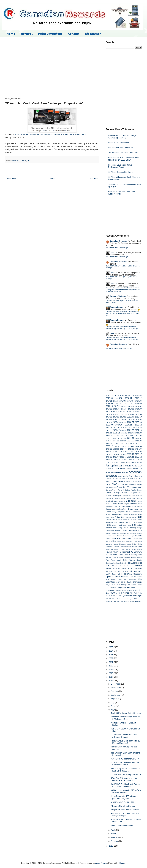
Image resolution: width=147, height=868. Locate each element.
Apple (126, 476)
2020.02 (131, 420)
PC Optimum (136, 552)
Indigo (139, 525)
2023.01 (139, 438)
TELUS (134, 588)
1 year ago (117, 292)
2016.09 (109, 398)
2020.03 (139, 420)
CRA (116, 501)
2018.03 (109, 409)
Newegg (117, 549)
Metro (116, 544)
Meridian (109, 544)
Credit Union (117, 504)
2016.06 (15, 161)
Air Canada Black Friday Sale (121, 148)
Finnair (126, 515)
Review (139, 566)
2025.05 (123, 454)
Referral (27, 33)
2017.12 (124, 406)
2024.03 (131, 446)
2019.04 (131, 414)
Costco (109, 501)
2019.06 (109, 417)
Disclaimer (93, 33)
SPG (140, 579)
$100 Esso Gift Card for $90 (122, 802)
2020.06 (123, 422)
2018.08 (109, 412)
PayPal (109, 552)
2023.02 (109, 441)
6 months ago (123, 248)
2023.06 (139, 441)
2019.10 (138, 417)
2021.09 (131, 430)
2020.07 (131, 422)
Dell (115, 506)
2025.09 (116, 457)
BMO (114, 484)
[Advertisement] (26, 67)
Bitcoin (108, 484)
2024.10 (109, 452)
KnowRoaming (111, 530)
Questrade (109, 563)
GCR (139, 517)
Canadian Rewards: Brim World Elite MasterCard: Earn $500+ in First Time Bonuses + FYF (123, 313)
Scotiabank (136, 571)
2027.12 (115, 462)
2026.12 (109, 462)
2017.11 (117, 406)
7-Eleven (122, 462)
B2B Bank (134, 479)
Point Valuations (50, 33)
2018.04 (117, 409)
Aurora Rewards (119, 479)
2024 (111, 651)
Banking (109, 481)
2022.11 (123, 438)
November (116, 688)
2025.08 (109, 457)
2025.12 (138, 457)
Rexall (108, 568)
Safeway (138, 568)
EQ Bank (128, 512)
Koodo (130, 530)
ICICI (129, 525)
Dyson (139, 509)
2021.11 (109, 433)
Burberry (109, 487)
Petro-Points (118, 555)
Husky (114, 525)
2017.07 (119, 404)
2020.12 (138, 425)
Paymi (139, 549)
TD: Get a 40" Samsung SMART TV (126, 775)
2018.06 (131, 409)
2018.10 (123, 412)
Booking (121, 484)
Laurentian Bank (118, 533)
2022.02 (131, 433)
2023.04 (123, 441)
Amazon (109, 472)
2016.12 (138, 398)
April (113, 830)
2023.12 (109, 446)
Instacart (109, 528)
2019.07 (116, 417)
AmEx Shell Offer (112, 248)
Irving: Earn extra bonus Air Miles (125, 810)
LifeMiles (133, 533)
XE (115, 601)
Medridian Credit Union (134, 541)
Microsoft (122, 544)
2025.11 (131, 457)
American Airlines (121, 472)
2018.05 (124, 409)
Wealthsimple (136, 596)
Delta (120, 506)
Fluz (113, 517)
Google (120, 520)
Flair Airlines (133, 515)
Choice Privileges (113, 493)
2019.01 (109, 414)
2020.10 (119, 425)
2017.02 (116, 401)
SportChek (110, 582)
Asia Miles (133, 476)
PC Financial (124, 552)
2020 (111, 666)
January (115, 841)
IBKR (125, 525)
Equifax (134, 512)
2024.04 (139, 446)
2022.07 (131, 436)
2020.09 (109, 425)
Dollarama (115, 509)
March (114, 834)
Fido (121, 514)
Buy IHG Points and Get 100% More (126, 713)
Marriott (116, 538)
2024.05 (109, 449)
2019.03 (124, 414)
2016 (111, 681)
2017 (111, 677)
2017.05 (139, 401)
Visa (113, 596)
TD (28, 161)
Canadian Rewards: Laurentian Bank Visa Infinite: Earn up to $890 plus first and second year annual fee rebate (123, 290)
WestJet (110, 599)
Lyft (133, 536)
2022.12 (131, 438)
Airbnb (129, 469)
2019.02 (116, 414)
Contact (74, 33)
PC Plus (109, 555)
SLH (107, 579)
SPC (125, 579)
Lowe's (120, 536)
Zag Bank (131, 601)
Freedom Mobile (131, 517)
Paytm (115, 552)
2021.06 (109, 430)
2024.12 (124, 452)
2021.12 (116, 433)
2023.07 (109, 444)
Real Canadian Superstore (125, 566)
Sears (114, 574)
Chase (139, 490)
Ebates (108, 512)
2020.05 (116, 422)
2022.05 (116, 436)
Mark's (108, 539)
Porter (134, 557)
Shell (120, 574)
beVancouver (137, 482)
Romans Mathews (118, 296)
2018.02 (139, 406)
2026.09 (139, 460)
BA (140, 479)
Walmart (128, 596)
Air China (135, 466)
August (114, 699)
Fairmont (115, 514)
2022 (111, 658)
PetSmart (127, 555)
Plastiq (134, 555)
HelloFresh (109, 523)
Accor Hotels (131, 462)
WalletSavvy (120, 596)
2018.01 (131, 406)
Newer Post (11, 178)
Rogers (131, 568)
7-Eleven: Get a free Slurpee (123, 806)
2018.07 (139, 409)
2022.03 (139, 433)
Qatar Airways (129, 560)
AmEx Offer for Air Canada (115, 348)
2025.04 (116, 454)
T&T (107, 588)
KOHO (119, 530)
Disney (108, 509)
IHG (134, 525)
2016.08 (138, 396)
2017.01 (109, 401)
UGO (113, 593)
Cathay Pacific (131, 490)
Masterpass (137, 539)
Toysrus (118, 590)
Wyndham (110, 601)
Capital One (137, 487)
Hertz (116, 523)
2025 (111, 647)
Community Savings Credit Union (118, 498)
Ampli (120, 476)
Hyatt (120, 525)
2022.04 (109, 436)
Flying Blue (120, 517)
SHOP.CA (128, 574)
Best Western (119, 481)
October (115, 691)
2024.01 (117, 446)
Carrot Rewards (118, 490)
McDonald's (121, 541)
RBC (108, 566)
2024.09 (139, 449)
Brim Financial (130, 484)
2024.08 (131, 449)
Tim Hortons (110, 590)
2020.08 (138, 422)
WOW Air (138, 599)
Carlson (109, 490)
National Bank (119, 547)
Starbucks (137, 582)
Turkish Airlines (127, 590)
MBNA (114, 541)
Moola (140, 544)
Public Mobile (116, 560)
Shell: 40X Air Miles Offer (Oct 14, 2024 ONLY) (122, 266)
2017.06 (109, 404)
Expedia (109, 515)
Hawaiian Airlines (136, 520)
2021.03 (124, 428)
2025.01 (131, 452)
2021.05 (139, 428)
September (116, 695)
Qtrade (139, 560)
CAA (114, 487)
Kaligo (139, 528)
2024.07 (123, 449)
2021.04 (132, 428)
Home (11, 33)
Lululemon (127, 536)
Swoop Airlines (136, 585)
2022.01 (124, 433)
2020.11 (128, 425)
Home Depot (130, 523)
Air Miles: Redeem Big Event (120, 172)
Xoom (118, 601)
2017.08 (128, 404)
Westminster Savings (124, 599)
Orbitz (123, 549)
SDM (108, 574)
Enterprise (120, 512)
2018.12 (138, 411)
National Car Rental (131, 547)
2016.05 (116, 396)
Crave (121, 501)
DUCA (135, 509)
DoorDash (123, 509)
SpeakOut (132, 579)
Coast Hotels (126, 496)
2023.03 (116, 441)
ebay (114, 512)
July (113, 702)
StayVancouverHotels (113, 585)
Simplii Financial (122, 577)
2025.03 (109, 454)
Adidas (139, 462)
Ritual (115, 568)
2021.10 (138, 430)
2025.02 (139, 452)
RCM (113, 566)
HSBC (108, 525)
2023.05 (131, 441)
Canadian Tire (124, 487)
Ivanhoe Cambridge (130, 528)
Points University (125, 557)
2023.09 (124, 444)
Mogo (129, 544)
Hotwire (139, 523)
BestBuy (129, 481)
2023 (111, 655)
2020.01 (124, 419)
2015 (111, 846)
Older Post (93, 178)
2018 (111, 673)
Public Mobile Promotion (118, 143)
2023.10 (131, 444)
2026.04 (132, 460)
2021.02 (116, 428)
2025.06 (130, 454)
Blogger (122, 863)
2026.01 (109, 460)
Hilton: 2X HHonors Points (122, 825)
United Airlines (123, 593)
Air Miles (121, 469)
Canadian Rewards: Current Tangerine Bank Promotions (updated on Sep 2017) (121, 328)
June (113, 706)
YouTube (124, 601)
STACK (123, 582)
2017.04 (131, 401)
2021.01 (109, 428)
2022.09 (109, 438)
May (113, 710)
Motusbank (110, 547)
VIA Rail (133, 593)
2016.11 (128, 398)
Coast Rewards (136, 496)
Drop (130, 509)
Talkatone (113, 588)
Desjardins (126, 506)
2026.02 (117, 460)
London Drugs (111, 536)
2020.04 (109, 422)
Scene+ (126, 571)
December (116, 684)
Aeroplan (23, 161)
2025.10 (123, 457)
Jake (112, 333)
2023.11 (139, 444)
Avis (128, 479)
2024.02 (124, 446)
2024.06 (116, 449)
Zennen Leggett (117, 307)
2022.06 (124, 436)
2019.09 (130, 417)
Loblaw (139, 533)
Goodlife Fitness (111, 520)
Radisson (117, 563)
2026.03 (124, 460)
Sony (120, 579)
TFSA (140, 588)
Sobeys (114, 579)
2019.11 (109, 420)
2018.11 (130, 411)
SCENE (118, 571)
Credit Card (130, 501)
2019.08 (123, 417)
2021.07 (116, 430)
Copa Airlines (137, 498)
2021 (111, 662)
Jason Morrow (101, 863)
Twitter (135, 590)
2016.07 (131, 396)
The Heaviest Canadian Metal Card (123, 153)
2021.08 (123, 430)
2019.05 (139, 414)
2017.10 (109, 406)
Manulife (138, 536)
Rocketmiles (122, 568)
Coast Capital (116, 496)
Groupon (126, 520)
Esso (139, 512)
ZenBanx (138, 601)
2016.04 (109, 396)
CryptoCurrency (130, 504)
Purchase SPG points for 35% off (125, 759)
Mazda (108, 541)
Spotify (118, 582)
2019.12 (116, 419)
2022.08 (139, 436)
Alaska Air (137, 469)
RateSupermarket (134, 563)
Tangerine (121, 588)
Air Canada (125, 466)
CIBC (125, 493)
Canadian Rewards (118, 241)
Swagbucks (126, 585)
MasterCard (126, 539)
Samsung (109, 571)
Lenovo (127, 533)
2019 (111, 669)
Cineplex (133, 493)
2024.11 (116, 452)
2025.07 (138, 454)
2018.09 (116, 412)
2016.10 (119, 398)
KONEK (124, 530)
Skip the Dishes (136, 577)
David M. (114, 252)
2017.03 (123, 401)
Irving (120, 528)
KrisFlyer (136, 530)
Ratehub (123, 563)
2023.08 (116, 444)
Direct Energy (137, 506)
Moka (134, 544)
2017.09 (138, 404)
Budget (139, 484)
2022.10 (116, 438)
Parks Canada (131, 549)
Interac (115, 528)
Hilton (122, 522)
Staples (130, 582)
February (115, 837)
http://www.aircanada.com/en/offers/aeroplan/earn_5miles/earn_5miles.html (50, 135)
